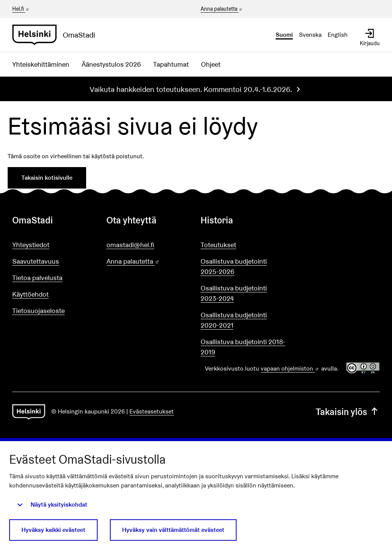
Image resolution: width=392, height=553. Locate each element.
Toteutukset (218, 245)
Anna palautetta (222, 9)
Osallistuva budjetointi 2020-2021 (234, 320)
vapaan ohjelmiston (290, 368)
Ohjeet (211, 64)
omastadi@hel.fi (130, 245)
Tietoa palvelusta (37, 278)
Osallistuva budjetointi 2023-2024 (234, 293)
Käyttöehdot (30, 294)
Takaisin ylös (348, 412)
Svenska (310, 35)
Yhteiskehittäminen (41, 64)
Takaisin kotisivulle (47, 178)
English (338, 35)
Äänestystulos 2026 (111, 64)
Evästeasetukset (152, 411)
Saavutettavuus (36, 261)
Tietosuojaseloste (38, 311)
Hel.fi (21, 9)
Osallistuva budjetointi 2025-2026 (234, 266)
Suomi (284, 35)
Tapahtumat (171, 64)
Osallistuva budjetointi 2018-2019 (243, 347)
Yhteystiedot (31, 245)
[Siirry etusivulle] (57, 35)
